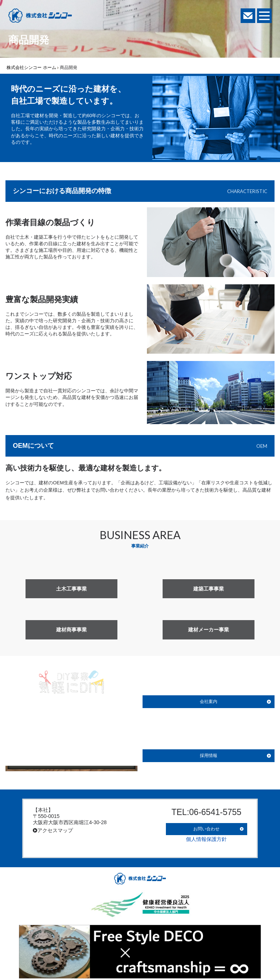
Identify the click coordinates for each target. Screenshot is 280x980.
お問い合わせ (206, 826)
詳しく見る (71, 757)
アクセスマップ (53, 830)
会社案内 (209, 702)
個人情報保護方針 (206, 835)
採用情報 (209, 756)
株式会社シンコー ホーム (31, 68)
